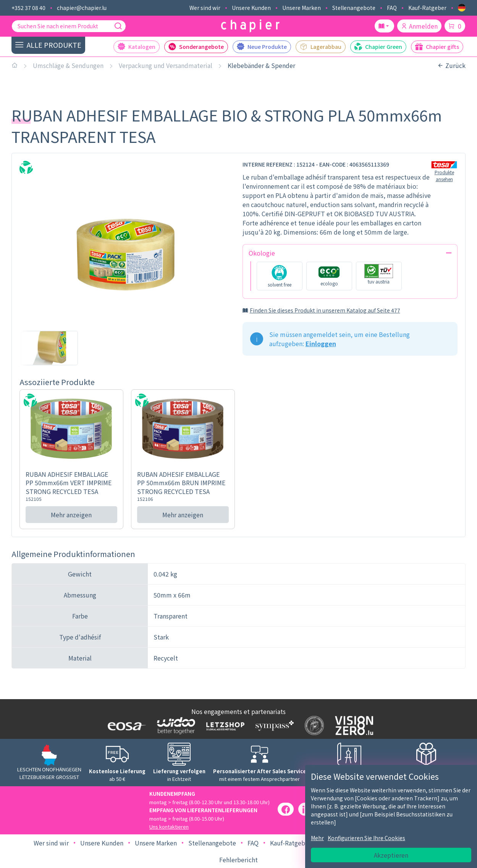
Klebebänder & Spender (261, 65)
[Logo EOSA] (125, 725)
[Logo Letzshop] (224, 725)
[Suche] (118, 26)
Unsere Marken (302, 8)
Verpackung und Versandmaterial (166, 65)
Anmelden (419, 26)
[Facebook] (286, 809)
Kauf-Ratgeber (427, 8)
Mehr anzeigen (71, 515)
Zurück (451, 65)
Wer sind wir (205, 8)
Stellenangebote (354, 8)
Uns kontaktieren (169, 827)
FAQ (392, 8)
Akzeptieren (391, 855)
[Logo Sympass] (273, 725)
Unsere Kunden (251, 8)
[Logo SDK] (313, 725)
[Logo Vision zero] (352, 725)
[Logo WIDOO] (174, 726)
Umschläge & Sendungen (68, 65)
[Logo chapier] (250, 26)
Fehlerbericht (238, 860)
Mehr (317, 838)
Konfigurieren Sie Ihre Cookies (366, 838)
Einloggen (321, 343)
